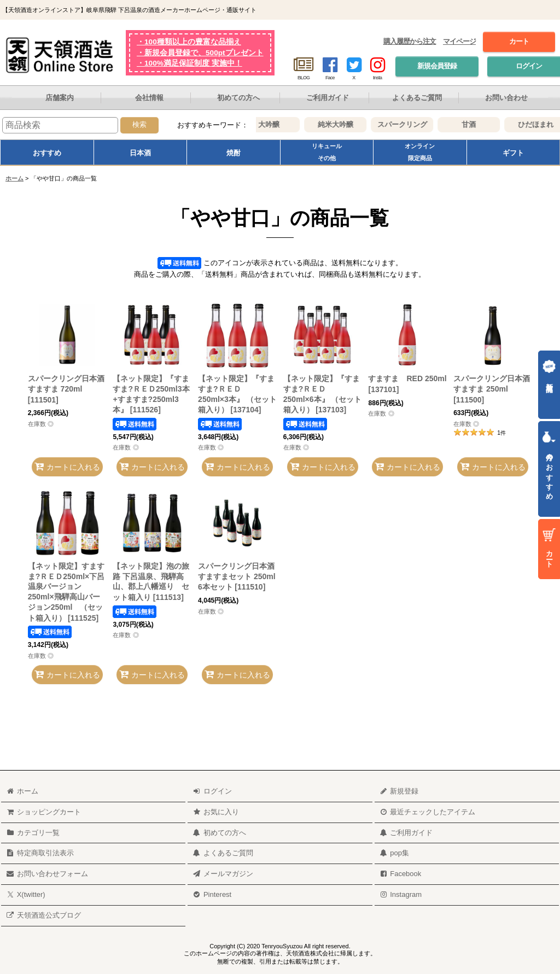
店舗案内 (60, 98)
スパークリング (409, 124)
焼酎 (234, 153)
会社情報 (149, 98)
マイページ (459, 41)
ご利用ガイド (328, 98)
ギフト (513, 153)
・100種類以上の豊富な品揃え (189, 42)
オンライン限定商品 (420, 152)
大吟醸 (275, 124)
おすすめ (47, 153)
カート (519, 41)
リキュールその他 (327, 152)
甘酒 (475, 124)
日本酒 (140, 153)
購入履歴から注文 (410, 41)
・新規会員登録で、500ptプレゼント (200, 53)
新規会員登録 (437, 66)
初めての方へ (238, 98)
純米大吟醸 (342, 124)
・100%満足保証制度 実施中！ (189, 63)
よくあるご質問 (417, 98)
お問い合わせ (506, 98)
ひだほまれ (542, 124)
